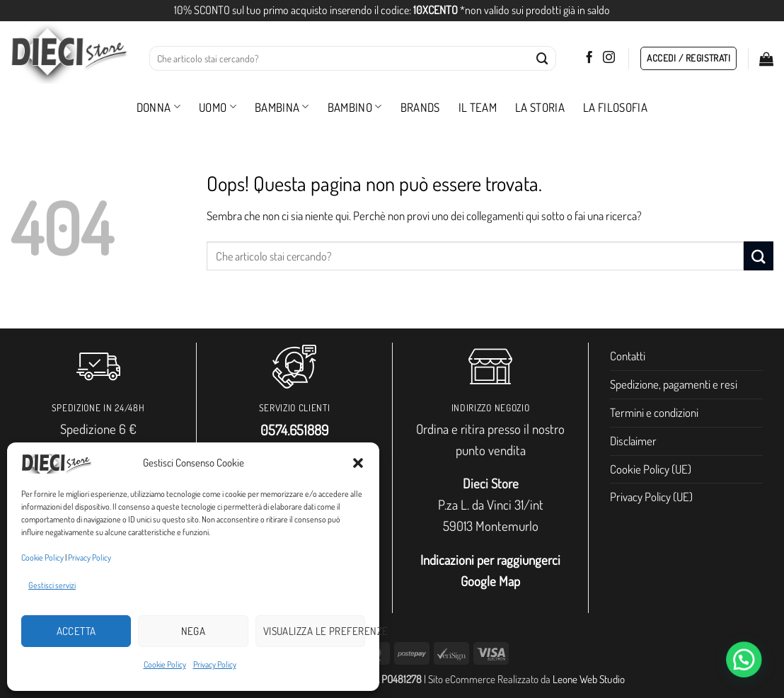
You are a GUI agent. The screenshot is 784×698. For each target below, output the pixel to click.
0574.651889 (294, 430)
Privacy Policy (90, 557)
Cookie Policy (42, 557)
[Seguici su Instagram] (609, 58)
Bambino (355, 107)
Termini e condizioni (654, 412)
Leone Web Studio (589, 679)
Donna (158, 107)
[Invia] (543, 58)
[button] (358, 463)
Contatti (628, 356)
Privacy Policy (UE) (651, 497)
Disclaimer (633, 441)
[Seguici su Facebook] (589, 58)
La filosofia (615, 107)
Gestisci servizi (52, 585)
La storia (540, 107)
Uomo (218, 107)
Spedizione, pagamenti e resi (674, 384)
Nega (194, 631)
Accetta (76, 631)
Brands (420, 107)
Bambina (282, 107)
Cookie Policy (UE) (651, 469)
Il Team (478, 107)
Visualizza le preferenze (314, 631)
